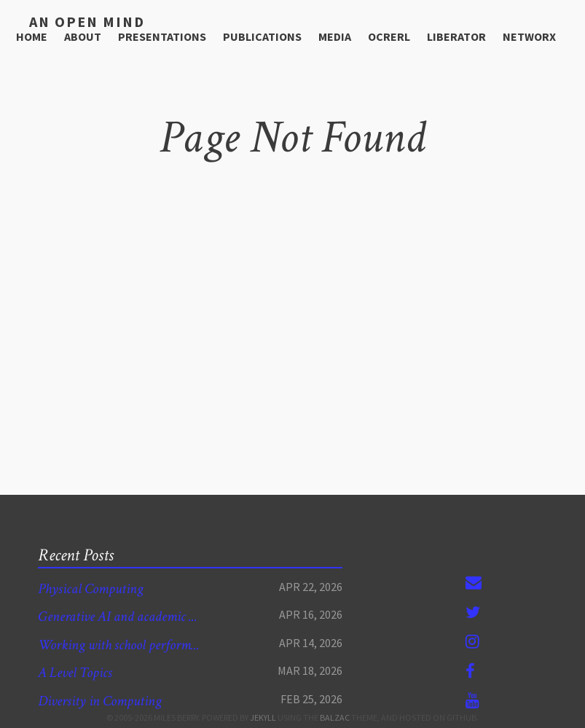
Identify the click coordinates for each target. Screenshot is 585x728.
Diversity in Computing (106, 701)
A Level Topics (79, 672)
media (335, 35)
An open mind (79, 21)
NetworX (529, 35)
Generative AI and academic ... (127, 616)
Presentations (162, 35)
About (83, 35)
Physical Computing (96, 588)
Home (32, 35)
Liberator (456, 35)
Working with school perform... (128, 645)
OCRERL (389, 35)
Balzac (335, 717)
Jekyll (263, 717)
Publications (262, 35)
